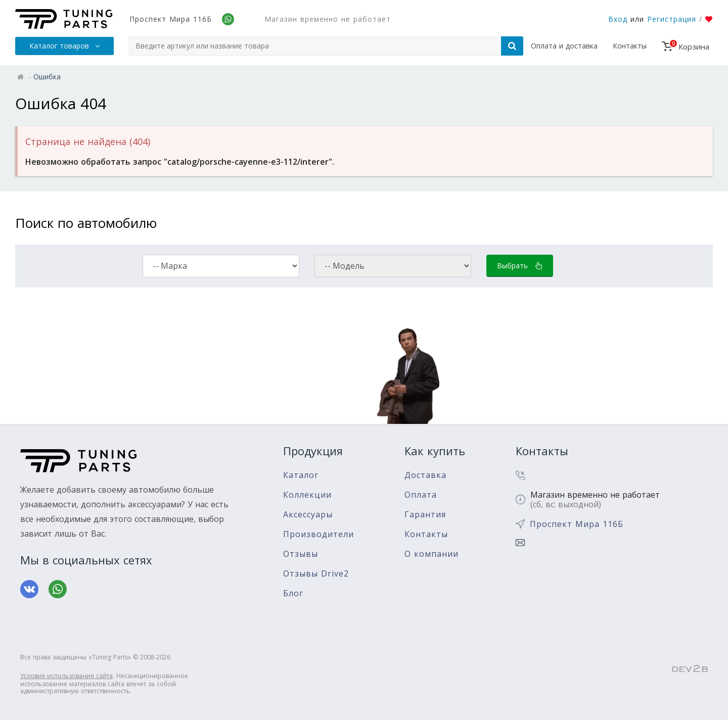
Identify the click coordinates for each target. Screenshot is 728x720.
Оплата (421, 495)
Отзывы (301, 554)
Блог (293, 593)
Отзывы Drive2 (316, 574)
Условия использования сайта (66, 676)
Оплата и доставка (564, 46)
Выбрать (520, 266)
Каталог (301, 475)
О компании (431, 554)
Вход (618, 19)
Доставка (425, 475)
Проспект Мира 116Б (171, 19)
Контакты (630, 46)
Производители (318, 534)
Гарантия (425, 515)
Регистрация (672, 19)
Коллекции (307, 495)
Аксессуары (308, 515)
